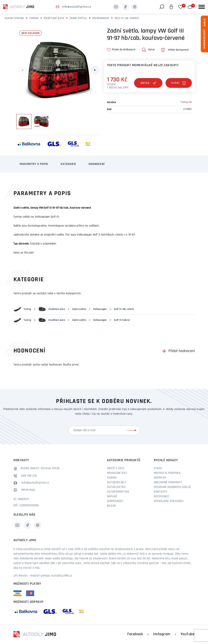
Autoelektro (116, 487)
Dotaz (148, 83)
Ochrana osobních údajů (172, 487)
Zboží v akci (116, 468)
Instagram (162, 634)
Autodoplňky (116, 482)
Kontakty (161, 492)
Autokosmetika (118, 492)
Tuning (34, 18)
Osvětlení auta (54, 18)
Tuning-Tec (186, 102)
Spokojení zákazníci (169, 501)
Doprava (160, 478)
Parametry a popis (34, 164)
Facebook (135, 634)
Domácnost (115, 501)
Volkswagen (101, 18)
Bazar (112, 506)
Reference (162, 496)
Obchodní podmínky (168, 482)
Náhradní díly (117, 473)
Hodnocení (96, 164)
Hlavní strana (14, 18)
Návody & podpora (167, 473)
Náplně (112, 496)
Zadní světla (78, 18)
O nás (158, 468)
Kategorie (68, 164)
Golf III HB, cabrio (127, 18)
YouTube (188, 634)
